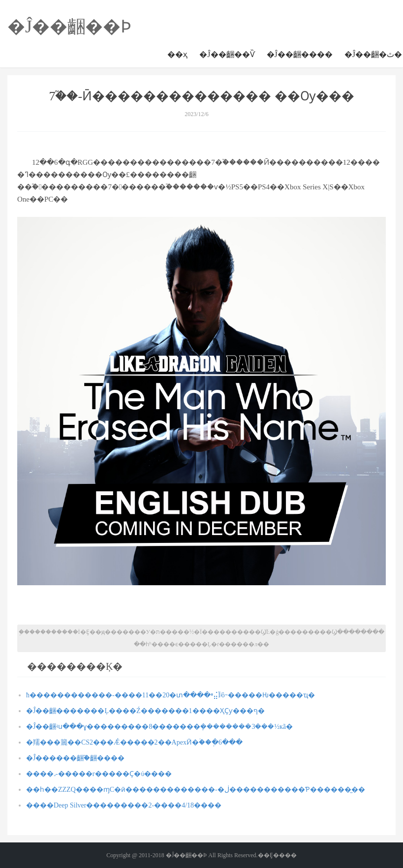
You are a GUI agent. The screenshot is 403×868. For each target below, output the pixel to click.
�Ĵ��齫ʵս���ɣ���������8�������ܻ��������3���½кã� (159, 727)
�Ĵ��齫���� (300, 54)
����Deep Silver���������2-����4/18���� (124, 805)
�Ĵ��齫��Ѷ (227, 54)
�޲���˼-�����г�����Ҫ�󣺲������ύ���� (99, 774)
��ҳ (177, 54)
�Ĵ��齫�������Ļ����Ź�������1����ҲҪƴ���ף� (145, 711)
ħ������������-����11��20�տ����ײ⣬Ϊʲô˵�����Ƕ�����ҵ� (170, 695)
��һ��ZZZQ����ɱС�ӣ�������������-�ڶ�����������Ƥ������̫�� (196, 790)
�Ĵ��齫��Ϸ (69, 27)
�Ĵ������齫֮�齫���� (75, 758)
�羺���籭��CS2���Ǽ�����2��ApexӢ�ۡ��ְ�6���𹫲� (134, 742)
